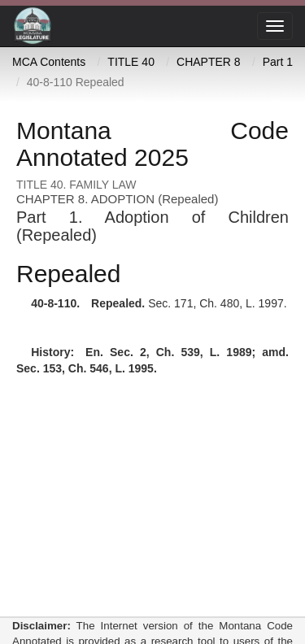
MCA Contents (49, 62)
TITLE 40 (131, 62)
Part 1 (278, 62)
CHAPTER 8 (209, 62)
